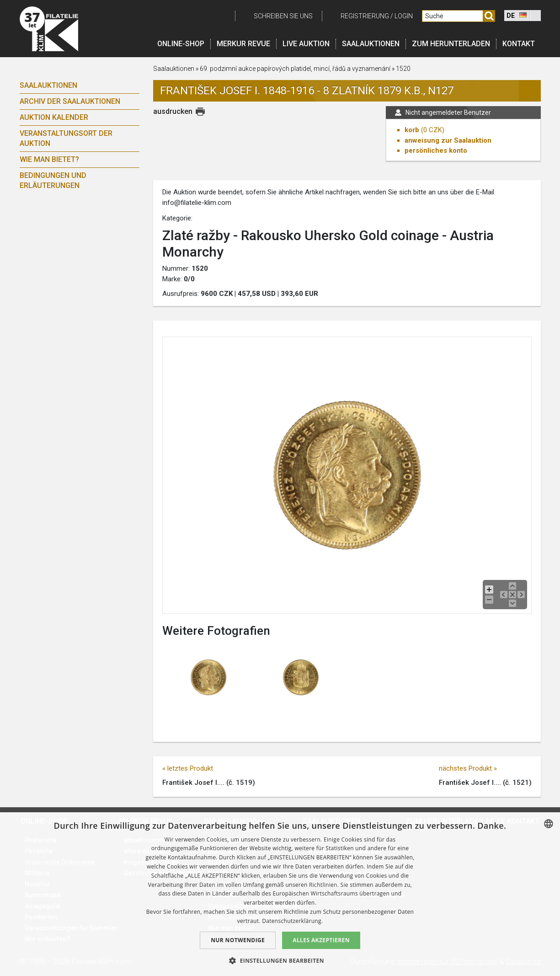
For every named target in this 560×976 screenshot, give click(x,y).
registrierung (365, 16)
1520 (403, 69)
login (404, 16)
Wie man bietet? (49, 159)
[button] (280, 960)
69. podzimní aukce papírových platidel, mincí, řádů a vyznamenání (295, 69)
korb (412, 130)
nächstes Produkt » (468, 768)
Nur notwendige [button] (238, 940)
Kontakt (519, 44)
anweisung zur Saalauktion (448, 140)
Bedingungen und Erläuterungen (53, 180)
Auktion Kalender (54, 117)
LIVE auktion (306, 44)
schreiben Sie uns (283, 16)
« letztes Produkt (188, 768)
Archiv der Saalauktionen (70, 101)
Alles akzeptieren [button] (321, 940)
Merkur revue (243, 44)
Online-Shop (181, 44)
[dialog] (280, 894)
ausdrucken (173, 111)
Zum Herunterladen (451, 44)
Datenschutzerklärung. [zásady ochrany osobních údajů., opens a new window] (292, 921)
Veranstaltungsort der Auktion (66, 138)
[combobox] (549, 824)
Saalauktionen (371, 44)
